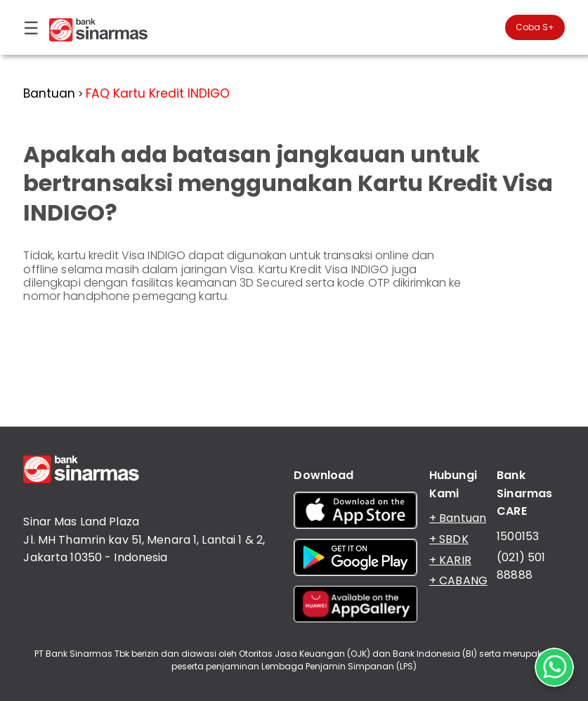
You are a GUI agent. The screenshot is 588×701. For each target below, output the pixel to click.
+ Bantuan (458, 518)
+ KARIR (450, 560)
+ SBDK (449, 539)
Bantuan (49, 93)
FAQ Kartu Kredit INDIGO (158, 93)
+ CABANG (458, 581)
